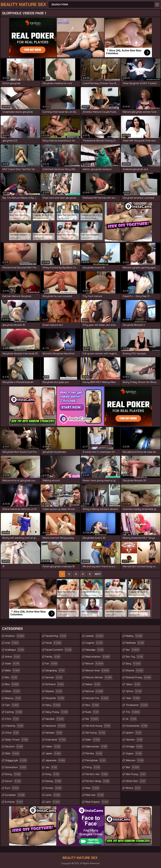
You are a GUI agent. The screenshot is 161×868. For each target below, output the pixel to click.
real (93, 788)
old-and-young (98, 726)
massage (95, 650)
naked (93, 684)
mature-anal (97, 670)
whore (133, 788)
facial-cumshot (59, 650)
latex (53, 795)
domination (16, 767)
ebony (13, 774)
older (93, 740)
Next (98, 574)
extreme (14, 802)
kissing (53, 781)
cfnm (12, 719)
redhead (135, 643)
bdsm (13, 691)
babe (13, 670)
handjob (55, 719)
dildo (12, 753)
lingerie (94, 643)
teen (133, 698)
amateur (15, 636)
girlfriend (55, 684)
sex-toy (135, 657)
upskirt (134, 733)
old (92, 719)
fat (52, 664)
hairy (53, 705)
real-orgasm (97, 802)
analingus (15, 650)
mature (95, 664)
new (92, 705)
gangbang (55, 670)
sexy (133, 664)
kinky (53, 774)
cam (12, 705)
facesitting (56, 636)
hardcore (56, 726)
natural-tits (97, 698)
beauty (13, 698)
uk (131, 719)
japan (53, 753)
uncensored (137, 726)
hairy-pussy (57, 712)
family (53, 657)
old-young (96, 733)
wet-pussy (136, 774)
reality (134, 636)
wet (133, 767)
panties (94, 753)
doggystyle (16, 760)
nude (92, 712)
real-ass (95, 795)
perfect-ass (97, 774)
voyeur (134, 753)
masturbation (98, 657)
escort (13, 781)
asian (12, 664)
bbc (11, 677)
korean (54, 788)
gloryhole (55, 698)
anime (13, 657)
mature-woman (99, 677)
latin (53, 802)
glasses (54, 691)
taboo (133, 684)
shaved (135, 670)
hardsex (54, 733)
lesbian (95, 636)
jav (51, 767)
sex (133, 650)
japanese (55, 760)
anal (12, 643)
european (15, 795)
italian (53, 747)
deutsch (14, 747)
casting (14, 712)
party (93, 767)
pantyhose (96, 760)
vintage (134, 747)
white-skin (136, 781)
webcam (135, 760)
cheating (14, 726)
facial (53, 643)
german (54, 677)
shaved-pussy (139, 677)
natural (94, 691)
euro (12, 788)
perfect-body (98, 781)
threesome (137, 705)
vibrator (134, 740)
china (12, 733)
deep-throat (17, 740)
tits (133, 712)
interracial (56, 740)
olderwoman (97, 747)
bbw (12, 684)
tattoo (134, 691)
